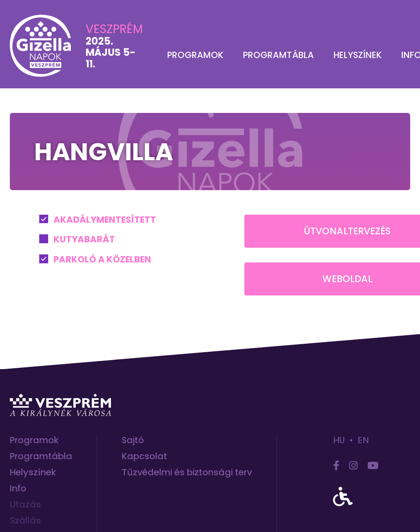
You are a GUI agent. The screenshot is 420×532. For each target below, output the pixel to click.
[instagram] (353, 466)
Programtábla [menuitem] (278, 55)
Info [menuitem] (18, 488)
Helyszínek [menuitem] (358, 55)
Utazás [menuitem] (25, 505)
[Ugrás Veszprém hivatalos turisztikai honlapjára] (60, 405)
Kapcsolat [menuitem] (144, 456)
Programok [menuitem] (195, 55)
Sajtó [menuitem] (133, 440)
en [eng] (363, 440)
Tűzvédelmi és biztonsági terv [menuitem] (187, 472)
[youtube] (373, 466)
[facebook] (336, 466)
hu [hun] (339, 440)
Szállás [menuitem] (25, 521)
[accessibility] (343, 497)
